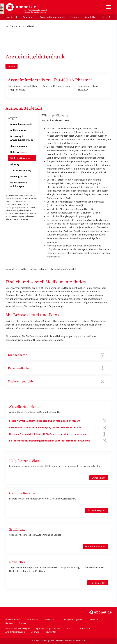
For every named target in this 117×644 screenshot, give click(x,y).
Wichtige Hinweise (20, 158)
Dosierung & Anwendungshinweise (22, 138)
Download (93, 620)
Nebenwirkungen (19, 152)
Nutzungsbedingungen (72, 620)
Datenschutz (50, 620)
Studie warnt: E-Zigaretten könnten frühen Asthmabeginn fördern (45, 421)
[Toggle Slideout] (108, 7)
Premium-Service (13, 620)
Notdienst (12, 17)
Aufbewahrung (18, 130)
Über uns (35, 632)
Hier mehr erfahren (95, 546)
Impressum (33, 620)
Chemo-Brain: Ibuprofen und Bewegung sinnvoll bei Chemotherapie (45, 427)
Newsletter (90, 17)
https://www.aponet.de (100, 612)
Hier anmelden (98, 583)
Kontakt (9, 623)
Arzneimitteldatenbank (52, 17)
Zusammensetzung (21, 170)
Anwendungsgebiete (21, 124)
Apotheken (28, 17)
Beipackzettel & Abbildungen (19, 184)
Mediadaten (85, 628)
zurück (12, 66)
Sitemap (23, 623)
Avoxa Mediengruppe (15, 632)
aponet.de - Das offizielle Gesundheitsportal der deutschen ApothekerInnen (26, 8)
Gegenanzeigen (19, 146)
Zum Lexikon (99, 478)
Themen (74, 17)
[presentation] (110, 17)
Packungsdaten (19, 176)
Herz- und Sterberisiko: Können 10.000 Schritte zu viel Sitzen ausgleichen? (48, 434)
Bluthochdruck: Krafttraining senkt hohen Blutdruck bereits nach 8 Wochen (49, 441)
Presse (70, 628)
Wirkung (15, 164)
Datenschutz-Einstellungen (18, 628)
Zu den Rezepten (97, 510)
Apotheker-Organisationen (48, 628)
